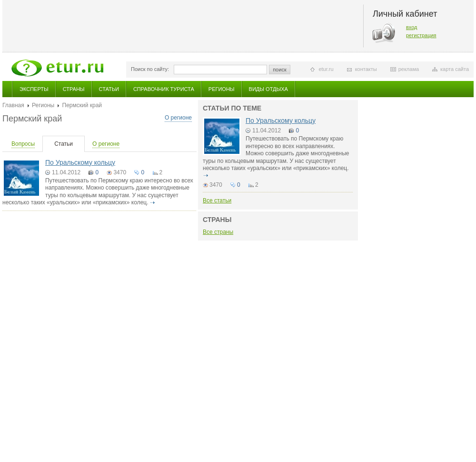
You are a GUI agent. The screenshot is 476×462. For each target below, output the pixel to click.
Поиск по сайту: (150, 69)
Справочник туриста (164, 89)
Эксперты (34, 89)
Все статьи (217, 201)
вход (412, 27)
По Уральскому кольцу (80, 162)
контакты (366, 69)
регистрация (421, 35)
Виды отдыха (268, 89)
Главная (13, 105)
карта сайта (455, 69)
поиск (280, 70)
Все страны (218, 232)
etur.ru (326, 69)
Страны (74, 89)
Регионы (222, 89)
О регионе (178, 118)
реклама (409, 69)
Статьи (109, 89)
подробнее (153, 202)
